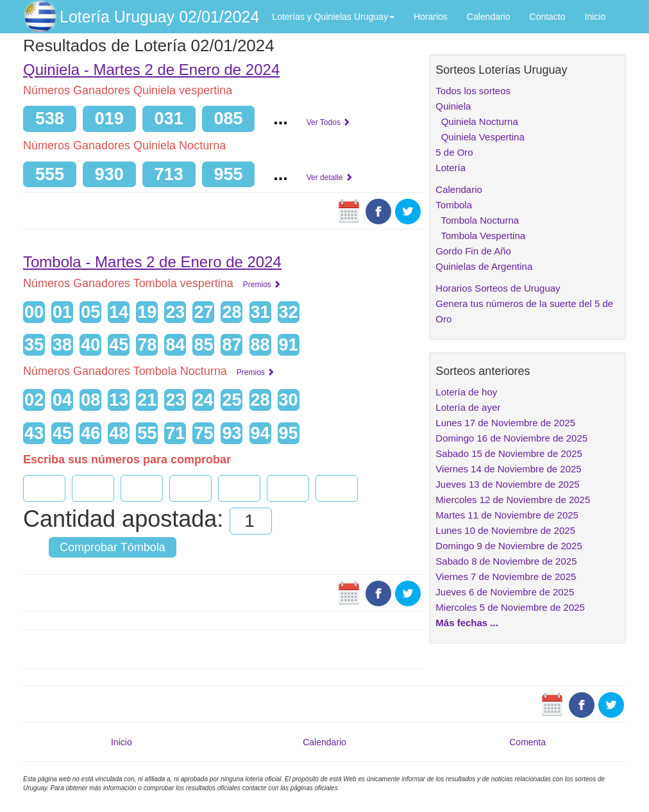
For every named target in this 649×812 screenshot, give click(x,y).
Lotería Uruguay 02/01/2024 (159, 17)
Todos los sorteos (473, 91)
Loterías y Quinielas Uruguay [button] (333, 17)
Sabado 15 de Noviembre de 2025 (509, 453)
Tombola (454, 205)
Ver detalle (330, 178)
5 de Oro (454, 152)
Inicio (595, 17)
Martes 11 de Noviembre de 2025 (507, 515)
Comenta (527, 742)
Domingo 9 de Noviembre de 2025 (509, 546)
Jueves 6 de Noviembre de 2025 (505, 592)
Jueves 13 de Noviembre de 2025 (507, 484)
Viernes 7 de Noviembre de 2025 (506, 576)
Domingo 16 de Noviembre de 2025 (511, 438)
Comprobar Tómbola (113, 547)
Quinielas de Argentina (484, 266)
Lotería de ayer (468, 407)
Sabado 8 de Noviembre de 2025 (506, 561)
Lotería (451, 168)
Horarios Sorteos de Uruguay (498, 288)
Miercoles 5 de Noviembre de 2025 (510, 607)
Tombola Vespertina (480, 236)
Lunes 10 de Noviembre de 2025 (505, 530)
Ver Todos (328, 122)
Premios (262, 285)
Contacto (548, 17)
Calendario (489, 17)
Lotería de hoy (466, 392)
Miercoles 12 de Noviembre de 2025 (513, 500)
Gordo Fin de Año (473, 251)
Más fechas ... (467, 623)
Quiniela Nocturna (476, 121)
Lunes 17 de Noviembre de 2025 (505, 423)
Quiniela (453, 106)
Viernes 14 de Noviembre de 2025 (508, 469)
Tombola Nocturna (477, 220)
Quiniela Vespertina (480, 137)
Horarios (431, 17)
